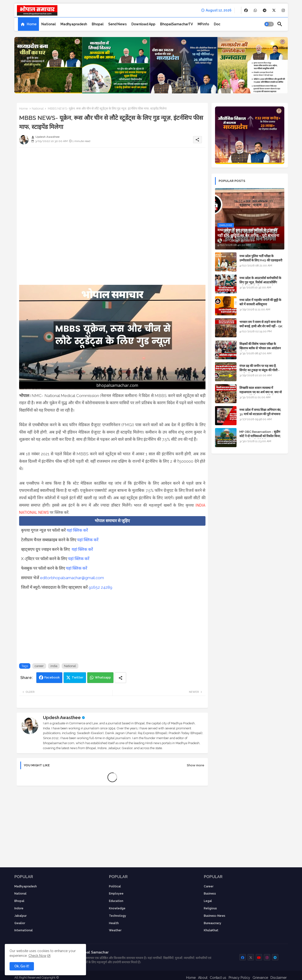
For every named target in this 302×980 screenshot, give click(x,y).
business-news (215, 916)
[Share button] (120, 678)
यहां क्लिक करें (77, 530)
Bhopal (98, 24)
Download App (143, 24)
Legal (208, 901)
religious (210, 908)
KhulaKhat (211, 930)
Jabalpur (20, 916)
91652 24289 (100, 587)
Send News (117, 24)
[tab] (28, 24)
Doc (217, 24)
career (39, 666)
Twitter (78, 677)
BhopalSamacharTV (176, 24)
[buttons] (246, 10)
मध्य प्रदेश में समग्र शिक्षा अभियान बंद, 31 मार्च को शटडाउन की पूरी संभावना (260, 412)
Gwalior (20, 923)
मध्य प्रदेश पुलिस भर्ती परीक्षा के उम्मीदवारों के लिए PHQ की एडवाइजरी (261, 258)
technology (118, 916)
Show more (196, 765)
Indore (19, 908)
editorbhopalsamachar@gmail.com (72, 578)
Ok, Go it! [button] (22, 966)
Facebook (52, 677)
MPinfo (203, 24)
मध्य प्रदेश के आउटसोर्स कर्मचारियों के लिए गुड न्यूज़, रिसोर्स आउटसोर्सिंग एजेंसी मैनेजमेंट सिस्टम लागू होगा (260, 282)
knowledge (117, 908)
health (114, 923)
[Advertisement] (112, 185)
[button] (269, 24)
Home (32, 24)
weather (115, 930)
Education (116, 901)
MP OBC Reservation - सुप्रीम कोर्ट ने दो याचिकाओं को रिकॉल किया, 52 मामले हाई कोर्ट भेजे (260, 436)
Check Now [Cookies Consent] (37, 956)
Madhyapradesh (74, 24)
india (54, 666)
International (24, 930)
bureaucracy (213, 923)
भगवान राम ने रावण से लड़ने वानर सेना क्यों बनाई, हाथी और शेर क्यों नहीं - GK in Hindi (261, 326)
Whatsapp (103, 677)
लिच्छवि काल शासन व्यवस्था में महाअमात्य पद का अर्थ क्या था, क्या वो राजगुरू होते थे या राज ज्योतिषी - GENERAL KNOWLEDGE (261, 394)
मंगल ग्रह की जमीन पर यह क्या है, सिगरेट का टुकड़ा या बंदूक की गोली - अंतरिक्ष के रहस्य (259, 370)
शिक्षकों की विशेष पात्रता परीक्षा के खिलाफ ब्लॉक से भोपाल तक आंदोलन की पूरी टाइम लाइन (260, 348)
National (49, 24)
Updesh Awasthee (62, 718)
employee (116, 894)
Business (210, 894)
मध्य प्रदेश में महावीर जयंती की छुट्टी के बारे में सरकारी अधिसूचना (260, 302)
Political (115, 886)
